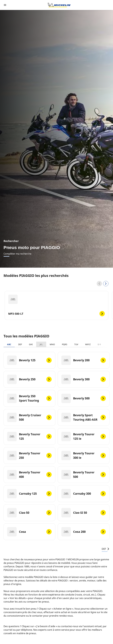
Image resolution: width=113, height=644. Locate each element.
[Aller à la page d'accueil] (59, 5)
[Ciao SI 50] (84, 513)
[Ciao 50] (29, 513)
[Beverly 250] (29, 379)
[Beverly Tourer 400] (29, 475)
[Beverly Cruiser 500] (29, 417)
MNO (52, 344)
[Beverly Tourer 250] (29, 456)
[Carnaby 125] (29, 494)
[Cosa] (29, 532)
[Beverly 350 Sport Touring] (29, 398)
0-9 (99, 344)
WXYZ (88, 344)
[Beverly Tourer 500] (84, 475)
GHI (31, 344)
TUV (76, 344)
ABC (9, 344)
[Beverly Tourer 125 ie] (84, 436)
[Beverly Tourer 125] (29, 436)
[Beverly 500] (84, 398)
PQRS (65, 344)
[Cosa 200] (84, 532)
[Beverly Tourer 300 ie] (84, 456)
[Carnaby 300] (84, 494)
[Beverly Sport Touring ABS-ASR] (84, 417)
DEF (20, 344)
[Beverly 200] (84, 360)
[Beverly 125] (29, 360)
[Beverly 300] (84, 379)
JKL (41, 344)
